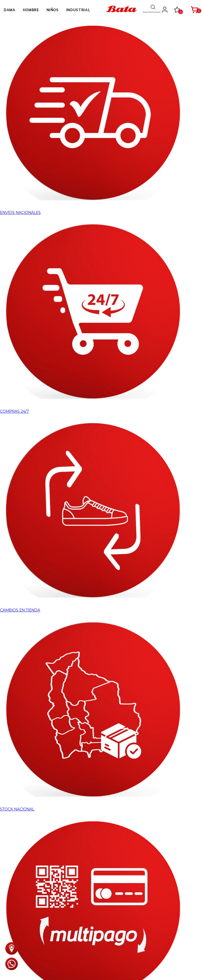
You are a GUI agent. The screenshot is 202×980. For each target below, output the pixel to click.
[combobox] (152, 7)
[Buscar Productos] (153, 7)
